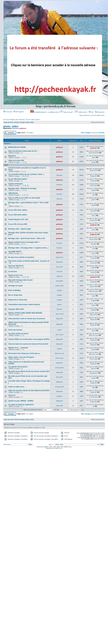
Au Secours (13, 272)
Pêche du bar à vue (15, 275)
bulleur (59, 304)
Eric (94, 195)
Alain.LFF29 (59, 314)
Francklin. (59, 194)
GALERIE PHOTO (15, 252)
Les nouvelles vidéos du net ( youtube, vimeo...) (26, 174)
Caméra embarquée (16, 184)
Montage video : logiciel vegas (20, 229)
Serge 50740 (94, 170)
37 (23, 186)
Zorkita (94, 162)
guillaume (23, 128)
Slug (94, 388)
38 (25, 186)
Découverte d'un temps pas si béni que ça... (25, 353)
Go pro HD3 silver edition (18, 210)
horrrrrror (12, 395)
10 (25, 195)
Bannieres (12, 156)
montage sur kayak (15, 286)
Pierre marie (59, 358)
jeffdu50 (94, 310)
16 (27, 277)
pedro (94, 157)
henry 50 (59, 272)
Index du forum (9, 122)
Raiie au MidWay (14, 290)
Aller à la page (85, 133)
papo (94, 296)
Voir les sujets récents (33, 119)
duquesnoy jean (94, 291)
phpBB (46, 447)
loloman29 (59, 267)
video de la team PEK (16, 160)
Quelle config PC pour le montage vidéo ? (24, 242)
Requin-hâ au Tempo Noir (18, 300)
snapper (59, 290)
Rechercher (100, 112)
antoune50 (94, 263)
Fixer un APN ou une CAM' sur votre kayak (24, 198)
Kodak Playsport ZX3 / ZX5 (18, 219)
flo (94, 406)
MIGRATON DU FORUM (17, 147)
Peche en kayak (20, 122)
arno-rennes (59, 335)
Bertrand (16, 128)
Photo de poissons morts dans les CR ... (23, 151)
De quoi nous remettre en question (21, 257)
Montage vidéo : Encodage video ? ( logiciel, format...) (28, 248)
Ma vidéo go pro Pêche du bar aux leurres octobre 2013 (29, 371)
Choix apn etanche (15, 330)
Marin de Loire (94, 335)
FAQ (91, 112)
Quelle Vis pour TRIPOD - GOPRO (21, 401)
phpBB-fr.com (59, 448)
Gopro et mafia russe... (17, 387)
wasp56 (94, 190)
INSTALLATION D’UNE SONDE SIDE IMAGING (25, 313)
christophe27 (94, 373)
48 (23, 176)
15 (25, 277)
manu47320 (94, 220)
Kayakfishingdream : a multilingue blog (45, 112)
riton (94, 249)
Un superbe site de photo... (18, 367)
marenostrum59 (94, 153)
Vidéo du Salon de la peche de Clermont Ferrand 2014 (28, 344)
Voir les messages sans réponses (14, 119)
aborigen (94, 244)
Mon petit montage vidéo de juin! (21, 280)
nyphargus (94, 282)
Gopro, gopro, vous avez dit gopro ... (22, 357)
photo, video (30, 122)
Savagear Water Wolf (16, 309)
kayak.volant (59, 286)
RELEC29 (94, 185)
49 (25, 176)
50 (27, 176)
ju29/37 (94, 200)
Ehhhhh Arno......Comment (18, 348)
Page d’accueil (66, 112)
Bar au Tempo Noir (15, 295)
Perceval (94, 258)
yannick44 (94, 211)
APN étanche (13, 193)
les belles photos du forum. (18, 334)
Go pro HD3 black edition (18, 179)
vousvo (94, 253)
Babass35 (94, 176)
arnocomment (94, 239)
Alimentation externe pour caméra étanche (24, 304)
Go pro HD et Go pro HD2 (18, 224)
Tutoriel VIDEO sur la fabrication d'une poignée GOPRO (29, 339)
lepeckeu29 (59, 257)
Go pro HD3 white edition (18, 215)
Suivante (102, 133)
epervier (94, 368)
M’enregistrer (19, 112)
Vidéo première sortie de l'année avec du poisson (27, 319)
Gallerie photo (81, 112)
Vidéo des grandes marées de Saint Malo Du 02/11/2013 (29, 391)
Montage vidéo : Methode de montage (22, 188)
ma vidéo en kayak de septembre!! (21, 405)
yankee (94, 378)
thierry (94, 216)
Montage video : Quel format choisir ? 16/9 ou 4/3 (27, 238)
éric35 (94, 230)
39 (27, 186)
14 (23, 277)
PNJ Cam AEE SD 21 (16, 266)
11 (27, 195)
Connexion (8, 112)
